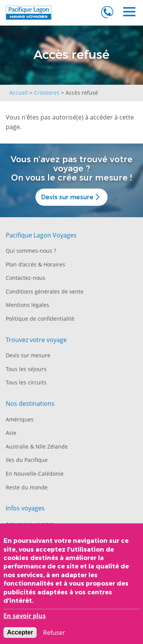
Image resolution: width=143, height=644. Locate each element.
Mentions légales (27, 305)
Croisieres (47, 93)
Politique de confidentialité (40, 319)
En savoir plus (25, 617)
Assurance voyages (30, 524)
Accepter (20, 634)
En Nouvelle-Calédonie (35, 474)
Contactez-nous (26, 278)
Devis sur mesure (71, 197)
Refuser (54, 634)
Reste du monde (27, 487)
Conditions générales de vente (45, 291)
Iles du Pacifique (27, 460)
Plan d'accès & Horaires (35, 264)
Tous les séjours (26, 369)
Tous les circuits (26, 382)
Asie (11, 433)
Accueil (19, 93)
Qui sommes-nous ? (31, 251)
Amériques (20, 419)
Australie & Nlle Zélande (37, 446)
